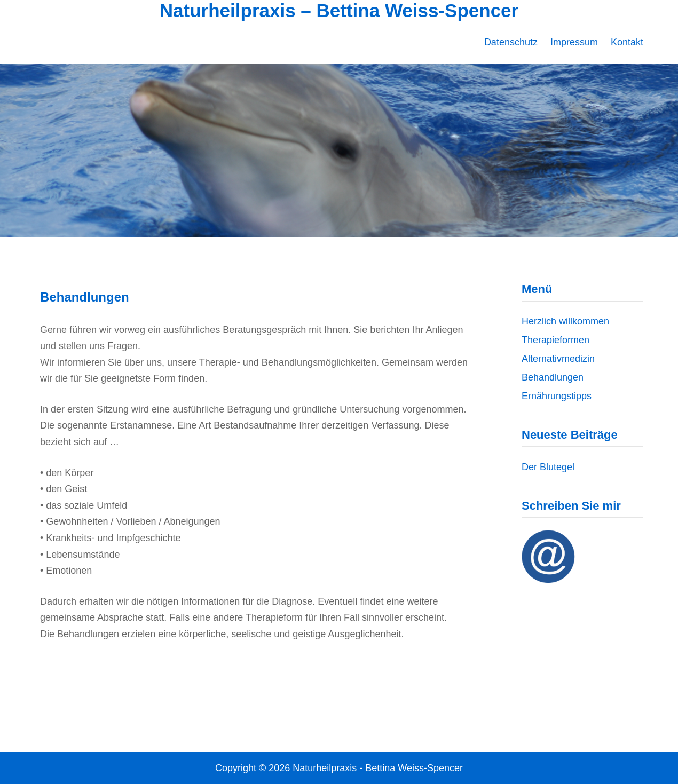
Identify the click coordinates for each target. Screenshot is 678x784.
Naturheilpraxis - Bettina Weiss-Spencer (378, 768)
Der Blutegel (548, 467)
